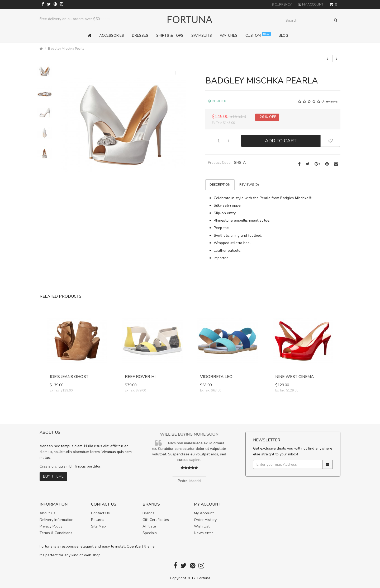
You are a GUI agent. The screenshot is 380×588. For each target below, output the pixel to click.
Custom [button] (258, 35)
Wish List (202, 526)
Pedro (184, 481)
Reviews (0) (249, 185)
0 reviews (330, 101)
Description (220, 185)
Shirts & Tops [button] (170, 36)
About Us (47, 513)
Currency (282, 4)
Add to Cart (281, 141)
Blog (283, 36)
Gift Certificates (156, 520)
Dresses (140, 36)
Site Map (98, 526)
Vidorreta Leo (216, 377)
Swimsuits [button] (202, 36)
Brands (148, 513)
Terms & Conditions (56, 533)
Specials (150, 533)
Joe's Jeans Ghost (69, 377)
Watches (229, 36)
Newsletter (203, 533)
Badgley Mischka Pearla (66, 48)
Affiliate (149, 526)
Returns (98, 520)
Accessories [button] (112, 36)
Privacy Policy (51, 526)
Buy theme (53, 476)
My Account (204, 513)
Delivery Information (56, 520)
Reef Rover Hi (140, 377)
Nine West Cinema (294, 377)
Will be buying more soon (190, 434)
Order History (205, 520)
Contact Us (100, 513)
